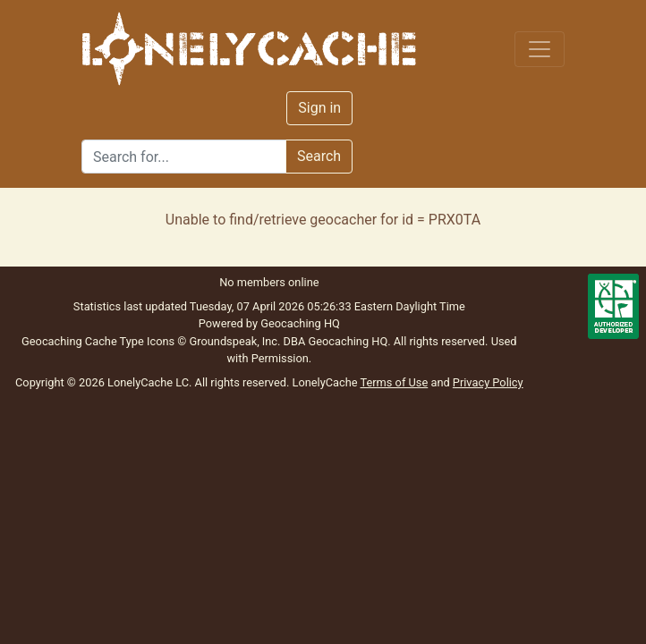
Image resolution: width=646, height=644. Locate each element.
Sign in (319, 108)
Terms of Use (394, 382)
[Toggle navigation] (540, 49)
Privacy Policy (488, 382)
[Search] (184, 157)
